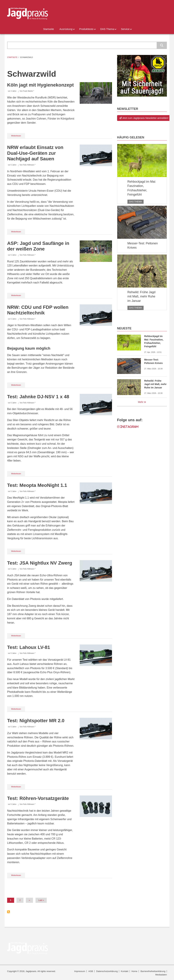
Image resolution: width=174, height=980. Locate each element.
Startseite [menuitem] (49, 29)
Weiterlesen (18, 136)
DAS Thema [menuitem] (107, 29)
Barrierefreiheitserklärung (153, 971)
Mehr (141, 402)
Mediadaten (161, 975)
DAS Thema (136, 202)
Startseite (12, 57)
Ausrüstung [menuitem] (66, 29)
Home (134, 971)
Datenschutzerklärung (107, 971)
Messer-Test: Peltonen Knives (143, 246)
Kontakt (125, 971)
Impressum (80, 971)
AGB (91, 971)
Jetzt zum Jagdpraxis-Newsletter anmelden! (144, 118)
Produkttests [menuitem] (86, 29)
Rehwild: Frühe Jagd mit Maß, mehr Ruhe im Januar (141, 296)
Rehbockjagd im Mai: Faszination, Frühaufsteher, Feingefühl (142, 188)
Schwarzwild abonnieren (8, 912)
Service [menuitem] (125, 29)
